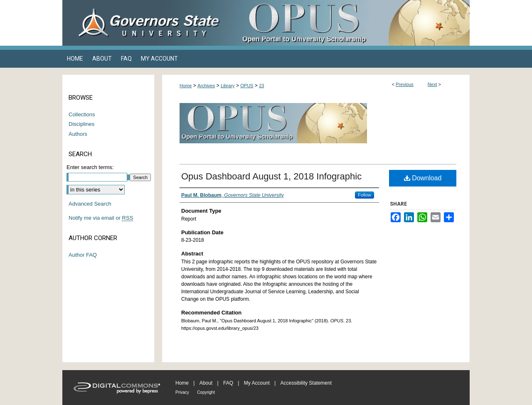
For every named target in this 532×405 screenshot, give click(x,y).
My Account (257, 383)
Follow (365, 195)
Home (186, 86)
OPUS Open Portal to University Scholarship (349, 23)
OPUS (247, 86)
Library (228, 86)
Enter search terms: (90, 167)
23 (261, 86)
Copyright (206, 392)
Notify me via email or (101, 218)
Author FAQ (83, 255)
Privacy (182, 392)
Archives (206, 86)
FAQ (228, 383)
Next (432, 84)
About (206, 383)
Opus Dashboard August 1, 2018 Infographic (271, 176)
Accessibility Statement (306, 383)
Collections (82, 114)
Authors (78, 134)
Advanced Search (90, 204)
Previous (405, 84)
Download (423, 178)
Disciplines (81, 124)
